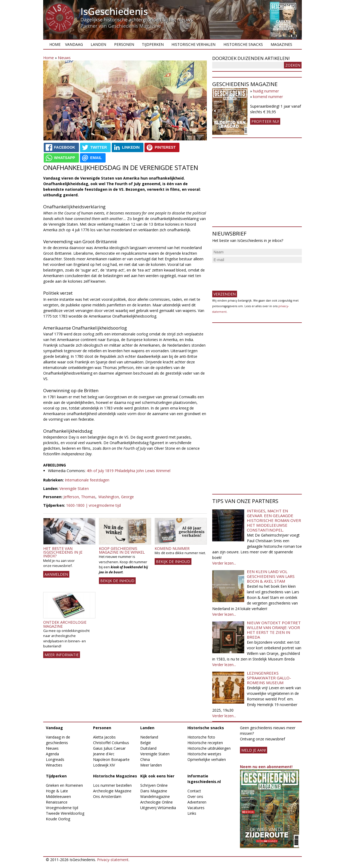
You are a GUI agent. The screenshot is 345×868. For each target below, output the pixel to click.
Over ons (195, 796)
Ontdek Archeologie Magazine (65, 624)
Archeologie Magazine (112, 791)
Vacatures (196, 808)
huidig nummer (266, 91)
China (145, 759)
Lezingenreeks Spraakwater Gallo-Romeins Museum (269, 678)
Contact (194, 791)
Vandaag (74, 44)
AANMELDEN (56, 574)
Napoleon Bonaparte (111, 759)
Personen (124, 44)
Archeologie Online (157, 802)
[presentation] (253, 275)
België (146, 743)
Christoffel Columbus (111, 743)
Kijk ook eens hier (157, 776)
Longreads (55, 759)
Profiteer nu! (265, 121)
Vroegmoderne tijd (62, 808)
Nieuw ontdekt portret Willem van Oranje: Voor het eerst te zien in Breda (274, 630)
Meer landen (151, 765)
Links (192, 813)
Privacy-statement (113, 860)
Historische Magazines (115, 776)
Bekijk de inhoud (117, 581)
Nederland (149, 737)
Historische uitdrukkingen (209, 748)
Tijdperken (153, 44)
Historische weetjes (204, 754)
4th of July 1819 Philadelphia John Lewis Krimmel (129, 471)
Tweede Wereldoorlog (65, 813)
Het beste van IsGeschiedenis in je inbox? (63, 552)
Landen (98, 44)
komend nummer (268, 97)
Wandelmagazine (155, 796)
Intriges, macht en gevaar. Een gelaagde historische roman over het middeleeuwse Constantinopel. (274, 520)
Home (55, 44)
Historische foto (201, 737)
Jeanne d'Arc (104, 754)
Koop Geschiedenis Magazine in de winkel (122, 550)
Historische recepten (205, 743)
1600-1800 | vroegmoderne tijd (93, 505)
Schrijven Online (154, 785)
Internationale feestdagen (87, 480)
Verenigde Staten (74, 488)
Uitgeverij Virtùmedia (158, 808)
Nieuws (64, 58)
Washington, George (116, 497)
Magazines (281, 44)
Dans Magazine (154, 791)
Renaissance (57, 802)
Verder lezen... (224, 563)
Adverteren (197, 802)
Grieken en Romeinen (64, 785)
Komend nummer (172, 548)
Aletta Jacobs (104, 737)
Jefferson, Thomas (79, 497)
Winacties (54, 765)
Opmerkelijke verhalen (207, 759)
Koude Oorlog (58, 819)
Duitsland (148, 748)
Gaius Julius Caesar (109, 748)
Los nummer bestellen (112, 785)
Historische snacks (243, 44)
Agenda (52, 754)
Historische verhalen (193, 44)
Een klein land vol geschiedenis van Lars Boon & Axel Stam (271, 576)
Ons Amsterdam (107, 796)
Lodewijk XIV (104, 765)
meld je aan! (254, 750)
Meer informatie (62, 655)
